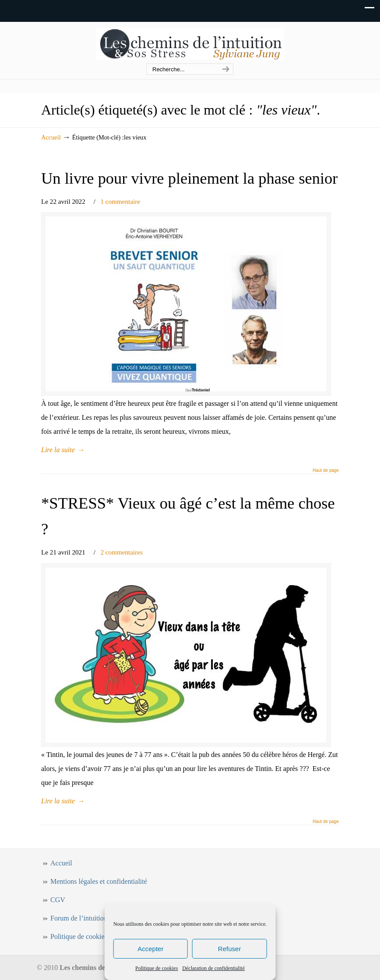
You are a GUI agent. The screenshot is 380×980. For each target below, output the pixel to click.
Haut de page (326, 471)
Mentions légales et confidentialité (99, 881)
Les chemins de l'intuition (190, 43)
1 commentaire (120, 201)
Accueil (51, 137)
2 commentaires (121, 552)
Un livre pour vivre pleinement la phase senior (190, 178)
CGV (58, 900)
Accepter (150, 949)
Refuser (230, 949)
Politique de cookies (157, 968)
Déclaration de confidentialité (213, 968)
